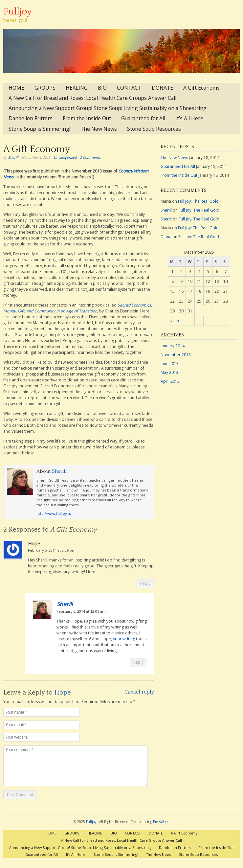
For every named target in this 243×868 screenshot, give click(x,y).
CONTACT (129, 88)
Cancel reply (139, 692)
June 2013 (170, 364)
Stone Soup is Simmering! (39, 129)
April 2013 (170, 381)
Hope (63, 693)
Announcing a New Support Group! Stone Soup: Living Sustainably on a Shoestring (108, 108)
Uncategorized (65, 158)
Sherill (13, 158)
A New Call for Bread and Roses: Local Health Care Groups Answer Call (92, 98)
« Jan (175, 321)
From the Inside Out (87, 118)
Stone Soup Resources (154, 129)
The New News (99, 129)
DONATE (162, 88)
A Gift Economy (201, 88)
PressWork (161, 822)
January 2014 (173, 346)
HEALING (77, 88)
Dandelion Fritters (31, 118)
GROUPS (45, 88)
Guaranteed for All (143, 118)
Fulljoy (18, 12)
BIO (102, 88)
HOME (16, 88)
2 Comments (90, 158)
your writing (124, 639)
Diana (166, 237)
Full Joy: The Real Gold (198, 201)
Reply (145, 583)
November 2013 (176, 355)
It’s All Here (189, 118)
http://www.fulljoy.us (54, 513)
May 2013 (169, 372)
